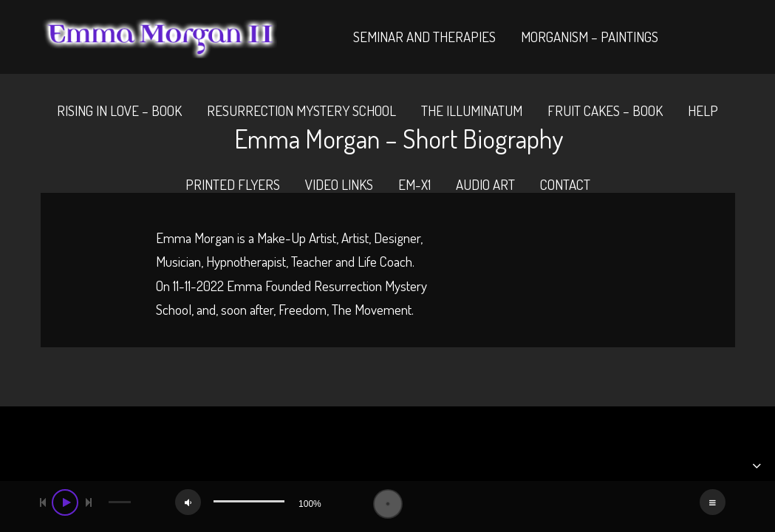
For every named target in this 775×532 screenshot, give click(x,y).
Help (703, 110)
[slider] (120, 502)
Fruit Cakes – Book (605, 110)
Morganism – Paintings (590, 37)
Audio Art (485, 184)
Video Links (339, 184)
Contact (565, 184)
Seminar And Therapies (424, 37)
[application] (387, 504)
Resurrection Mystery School (301, 110)
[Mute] (188, 502)
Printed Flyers (233, 184)
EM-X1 (414, 184)
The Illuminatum (472, 110)
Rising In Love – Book (119, 110)
